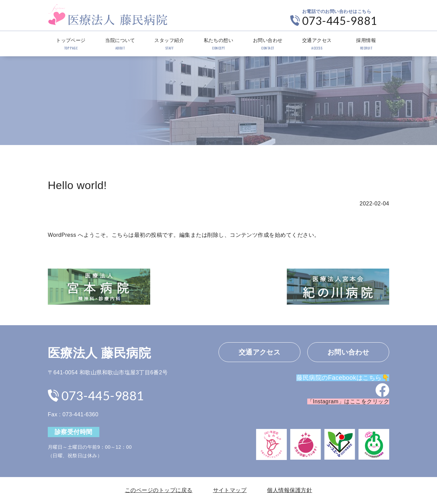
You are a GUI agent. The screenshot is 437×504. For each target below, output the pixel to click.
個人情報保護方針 (290, 490)
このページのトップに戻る (159, 490)
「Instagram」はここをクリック (348, 401)
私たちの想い (218, 44)
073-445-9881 (340, 21)
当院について (120, 44)
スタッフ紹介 (169, 44)
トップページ (71, 44)
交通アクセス (317, 44)
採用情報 (366, 44)
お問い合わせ (268, 44)
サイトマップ (230, 490)
